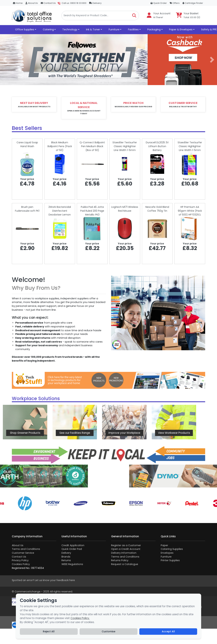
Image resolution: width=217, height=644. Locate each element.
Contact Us (48, 3)
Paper (164, 545)
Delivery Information (124, 553)
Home (18, 3)
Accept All (168, 631)
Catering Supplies (172, 549)
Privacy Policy (20, 560)
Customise (108, 631)
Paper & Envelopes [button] (181, 29)
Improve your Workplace (98, 433)
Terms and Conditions (26, 549)
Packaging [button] (154, 29)
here (72, 580)
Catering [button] (48, 29)
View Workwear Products (148, 433)
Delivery (95, 3)
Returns (66, 560)
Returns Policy (120, 560)
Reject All (49, 631)
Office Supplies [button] (25, 29)
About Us (32, 3)
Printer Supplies (170, 560)
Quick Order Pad (72, 549)
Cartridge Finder (193, 3)
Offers (175, 3)
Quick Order (159, 3)
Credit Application (73, 545)
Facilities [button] (133, 29)
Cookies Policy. (80, 618)
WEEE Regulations (72, 564)
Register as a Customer (126, 545)
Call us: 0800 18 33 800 (74, 3)
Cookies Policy (21, 564)
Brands (66, 557)
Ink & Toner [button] (93, 29)
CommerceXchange (28, 592)
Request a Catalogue (125, 564)
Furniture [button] (114, 29)
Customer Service (23, 553)
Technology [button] (70, 29)
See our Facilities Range (49, 433)
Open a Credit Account (126, 549)
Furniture (166, 557)
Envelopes (167, 553)
